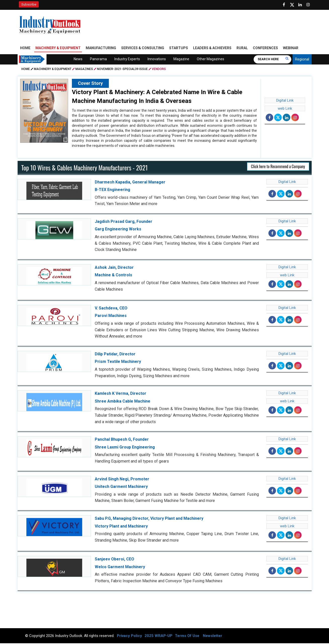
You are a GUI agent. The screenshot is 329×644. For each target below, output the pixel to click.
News (78, 59)
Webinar (291, 48)
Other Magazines (210, 59)
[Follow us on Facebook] (284, 5)
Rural (242, 48)
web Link (285, 109)
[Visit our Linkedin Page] (300, 5)
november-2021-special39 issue (122, 70)
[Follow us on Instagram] (308, 5)
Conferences (265, 48)
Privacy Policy (129, 636)
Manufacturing (101, 48)
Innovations (157, 59)
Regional (302, 60)
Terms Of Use (187, 636)
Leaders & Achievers (212, 48)
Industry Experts (127, 59)
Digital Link (285, 101)
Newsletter (213, 636)
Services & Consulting (143, 48)
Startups (179, 48)
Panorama (98, 59)
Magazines (84, 70)
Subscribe (29, 4)
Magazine (181, 59)
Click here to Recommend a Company (278, 167)
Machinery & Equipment (58, 48)
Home (25, 48)
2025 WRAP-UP (158, 636)
